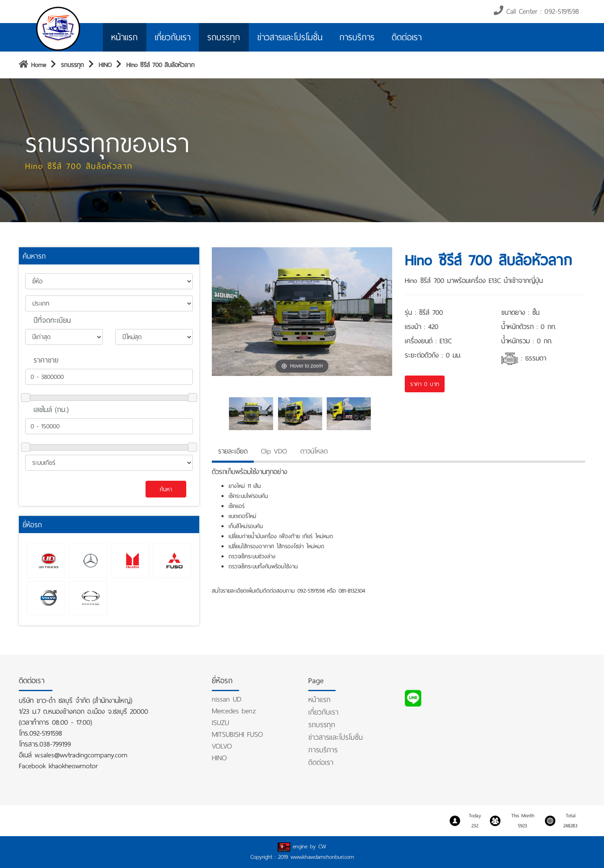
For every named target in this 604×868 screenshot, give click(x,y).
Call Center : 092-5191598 (536, 11)
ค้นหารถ (34, 256)
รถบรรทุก (224, 37)
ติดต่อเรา (407, 37)
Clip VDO (274, 451)
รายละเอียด (233, 451)
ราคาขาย (46, 360)
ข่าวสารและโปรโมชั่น (290, 37)
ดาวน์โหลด (314, 451)
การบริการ (357, 37)
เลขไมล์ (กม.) (51, 409)
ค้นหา (166, 489)
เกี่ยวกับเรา (173, 37)
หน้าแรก (124, 37)
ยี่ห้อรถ (32, 525)
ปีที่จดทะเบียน (52, 320)
